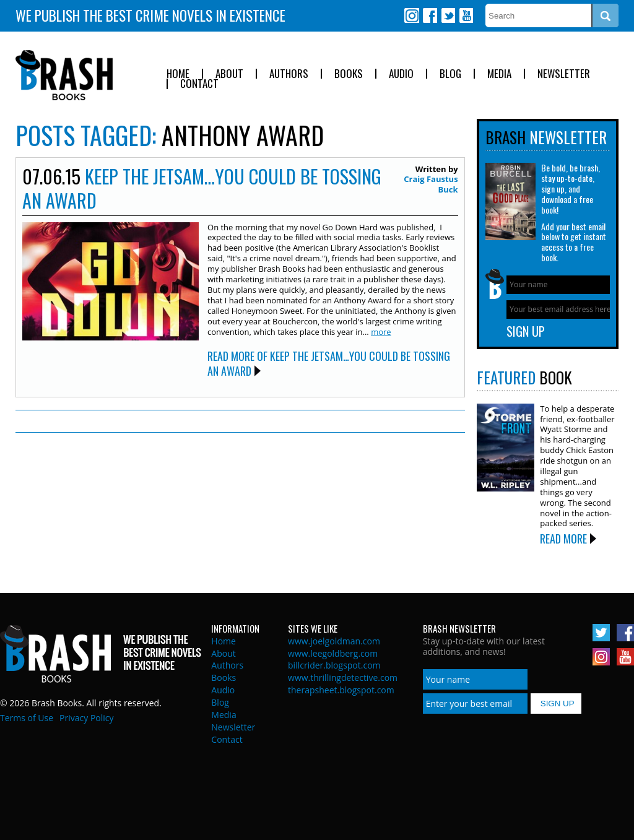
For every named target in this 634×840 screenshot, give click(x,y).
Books (349, 74)
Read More (563, 539)
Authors (289, 74)
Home (178, 74)
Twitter (448, 15)
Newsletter (564, 74)
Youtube (466, 15)
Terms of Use (27, 718)
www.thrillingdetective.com (343, 678)
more (381, 332)
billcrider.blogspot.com (334, 665)
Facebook (430, 15)
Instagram (412, 15)
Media (499, 74)
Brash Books (64, 75)
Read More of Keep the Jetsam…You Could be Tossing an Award (329, 363)
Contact (199, 84)
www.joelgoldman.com (334, 641)
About (229, 74)
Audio (401, 74)
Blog (450, 74)
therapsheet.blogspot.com (341, 690)
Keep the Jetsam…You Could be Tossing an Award (202, 188)
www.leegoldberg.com (333, 653)
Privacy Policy (86, 718)
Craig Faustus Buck (431, 184)
